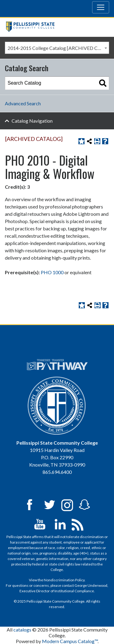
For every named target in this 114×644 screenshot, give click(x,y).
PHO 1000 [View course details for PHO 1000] (52, 272)
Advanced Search (23, 103)
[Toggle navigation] (101, 7)
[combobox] (57, 48)
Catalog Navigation (32, 121)
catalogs (22, 630)
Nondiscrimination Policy (64, 580)
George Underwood (91, 585)
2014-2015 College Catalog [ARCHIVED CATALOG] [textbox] (58, 48)
